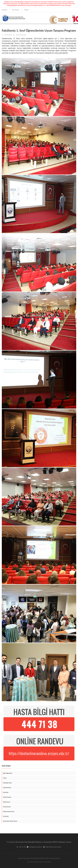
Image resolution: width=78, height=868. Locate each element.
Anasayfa (4, 10)
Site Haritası (16, 10)
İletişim (26, 10)
